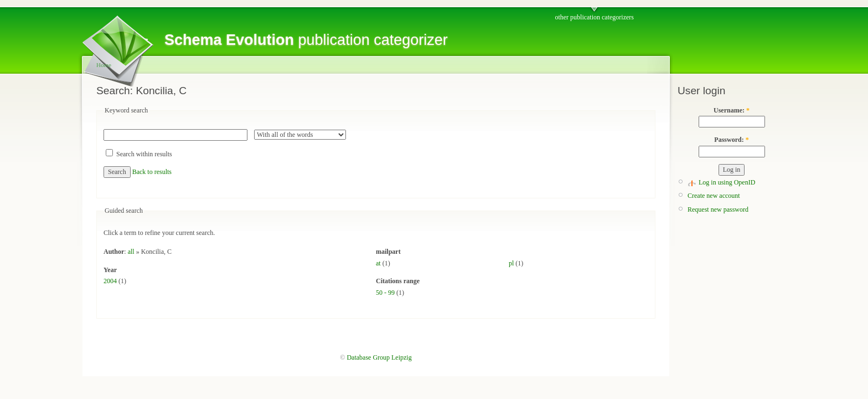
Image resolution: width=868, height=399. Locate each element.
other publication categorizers (594, 17)
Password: (731, 140)
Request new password (718, 209)
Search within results (139, 154)
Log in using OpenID (727, 182)
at (378, 263)
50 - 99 (385, 293)
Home (104, 65)
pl (511, 263)
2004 (110, 281)
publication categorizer (306, 40)
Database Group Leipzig (379, 357)
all (131, 252)
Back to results (152, 172)
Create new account (714, 196)
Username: (732, 110)
